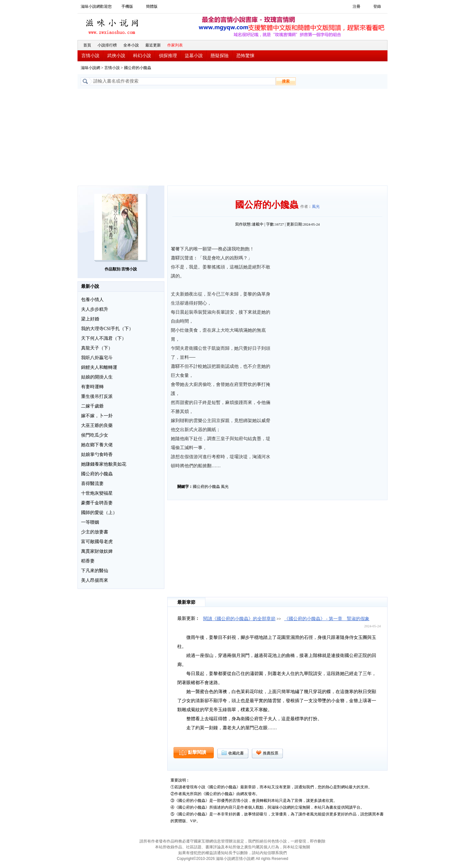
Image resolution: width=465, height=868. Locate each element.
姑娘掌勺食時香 (97, 454)
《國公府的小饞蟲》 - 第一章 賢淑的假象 (327, 619)
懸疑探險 (220, 56)
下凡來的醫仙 (95, 571)
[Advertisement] (232, 137)
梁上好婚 (90, 319)
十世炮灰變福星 (97, 493)
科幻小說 (142, 56)
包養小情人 (92, 300)
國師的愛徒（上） (99, 513)
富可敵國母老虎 (97, 542)
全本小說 (131, 45)
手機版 (127, 6)
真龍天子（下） (97, 348)
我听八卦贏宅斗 (97, 358)
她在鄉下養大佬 (97, 445)
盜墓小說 (194, 56)
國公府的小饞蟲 (97, 474)
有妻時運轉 (92, 387)
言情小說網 (245, 859)
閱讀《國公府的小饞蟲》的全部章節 (239, 619)
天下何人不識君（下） (104, 338)
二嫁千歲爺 (92, 406)
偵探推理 (168, 56)
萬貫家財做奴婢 (97, 551)
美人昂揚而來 (95, 580)
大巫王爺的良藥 (97, 425)
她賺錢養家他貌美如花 (104, 464)
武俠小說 (116, 56)
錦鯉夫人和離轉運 (99, 367)
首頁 (87, 45)
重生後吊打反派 (97, 396)
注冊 (356, 6)
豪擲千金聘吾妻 (97, 503)
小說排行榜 (107, 45)
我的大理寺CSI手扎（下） (107, 329)
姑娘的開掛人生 (97, 377)
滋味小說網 (113, 25)
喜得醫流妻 (92, 484)
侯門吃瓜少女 (95, 435)
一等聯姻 (90, 522)
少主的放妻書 (95, 532)
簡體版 (152, 6)
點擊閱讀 (197, 752)
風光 (316, 207)
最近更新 (153, 45)
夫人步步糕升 (95, 309)
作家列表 (175, 45)
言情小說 (90, 56)
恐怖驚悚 (245, 56)
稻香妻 (88, 561)
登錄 (377, 6)
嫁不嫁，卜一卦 (97, 416)
